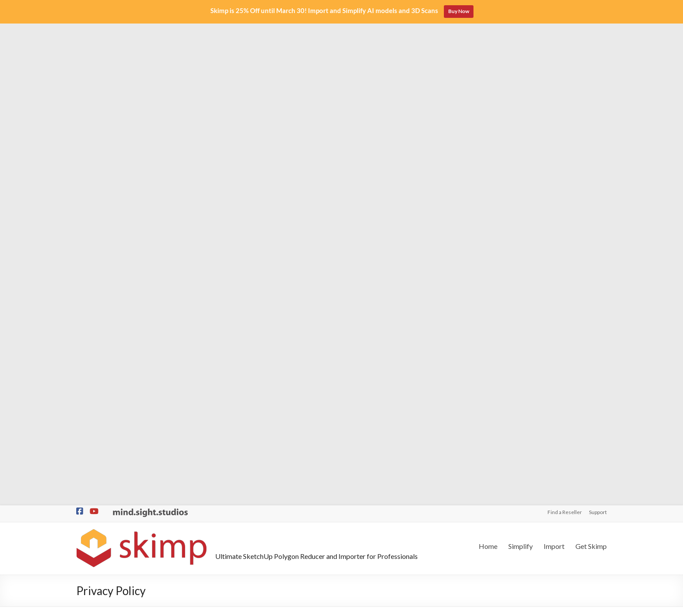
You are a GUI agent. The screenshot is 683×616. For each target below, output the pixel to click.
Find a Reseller (565, 30)
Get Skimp (591, 64)
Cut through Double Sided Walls (120, 550)
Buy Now (459, 11)
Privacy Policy (386, 608)
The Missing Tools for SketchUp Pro (125, 564)
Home (488, 64)
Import (554, 64)
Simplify (521, 64)
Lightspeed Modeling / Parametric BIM (128, 480)
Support (598, 30)
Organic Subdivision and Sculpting (122, 508)
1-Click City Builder (102, 522)
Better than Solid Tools (108, 536)
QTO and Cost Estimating (112, 494)
